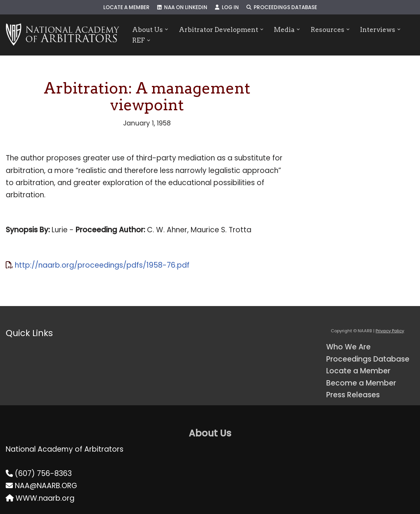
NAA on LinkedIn (182, 7)
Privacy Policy (390, 331)
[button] (167, 29)
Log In (227, 7)
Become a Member (361, 383)
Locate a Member (126, 7)
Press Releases (353, 395)
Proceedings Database (282, 7)
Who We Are (348, 347)
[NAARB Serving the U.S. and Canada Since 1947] (62, 35)
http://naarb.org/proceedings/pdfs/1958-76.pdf (102, 265)
